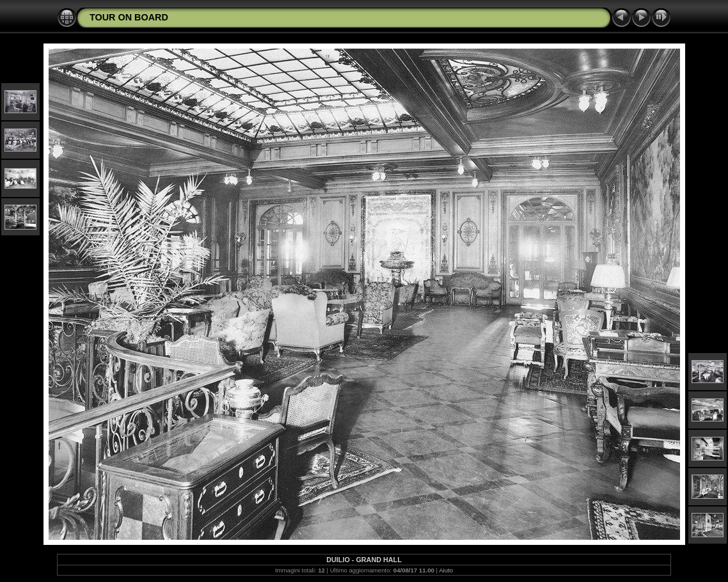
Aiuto (446, 570)
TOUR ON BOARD (129, 17)
